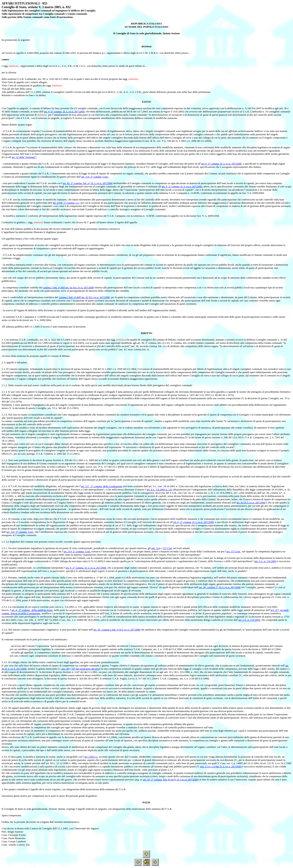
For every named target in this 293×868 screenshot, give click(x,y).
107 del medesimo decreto (85, 669)
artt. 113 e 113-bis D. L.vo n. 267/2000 (221, 766)
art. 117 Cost (233, 551)
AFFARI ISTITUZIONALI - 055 (24, 3)
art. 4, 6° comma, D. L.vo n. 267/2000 (64, 112)
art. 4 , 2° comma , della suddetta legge (32, 610)
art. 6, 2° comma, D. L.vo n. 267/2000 (221, 164)
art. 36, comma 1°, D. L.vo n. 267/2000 (220, 587)
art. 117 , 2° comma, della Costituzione (102, 486)
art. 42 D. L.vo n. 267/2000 (251, 503)
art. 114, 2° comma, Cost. (95, 177)
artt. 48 (65, 669)
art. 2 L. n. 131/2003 (266, 561)
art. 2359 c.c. (91, 757)
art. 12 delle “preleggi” (24, 157)
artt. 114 (156, 548)
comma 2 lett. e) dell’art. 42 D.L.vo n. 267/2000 (68, 287)
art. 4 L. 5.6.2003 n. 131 (160, 489)
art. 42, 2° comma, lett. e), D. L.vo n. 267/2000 (88, 183)
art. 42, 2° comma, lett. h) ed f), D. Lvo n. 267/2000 (170, 780)
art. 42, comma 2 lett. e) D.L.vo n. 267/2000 (117, 630)
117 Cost (167, 548)
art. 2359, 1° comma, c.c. (66, 203)
